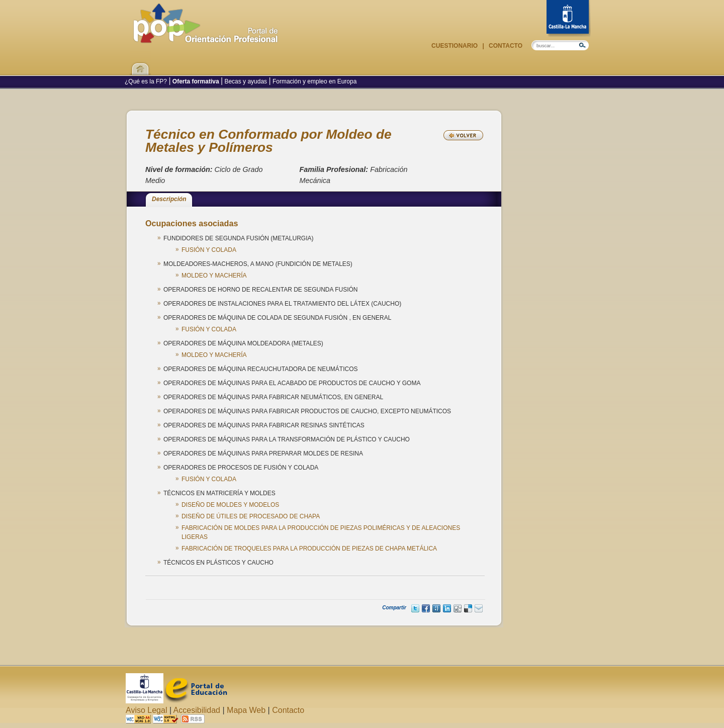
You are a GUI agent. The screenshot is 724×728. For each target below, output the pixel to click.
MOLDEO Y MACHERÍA (214, 276)
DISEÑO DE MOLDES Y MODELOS (230, 505)
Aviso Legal (146, 710)
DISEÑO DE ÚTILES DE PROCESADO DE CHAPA (251, 516)
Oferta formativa (196, 81)
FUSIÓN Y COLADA (209, 250)
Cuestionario (455, 46)
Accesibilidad (197, 710)
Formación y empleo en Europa (314, 81)
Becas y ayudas (246, 81)
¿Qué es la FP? (147, 81)
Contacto (505, 46)
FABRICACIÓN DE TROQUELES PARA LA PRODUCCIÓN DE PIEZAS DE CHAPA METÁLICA (309, 549)
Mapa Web (246, 710)
